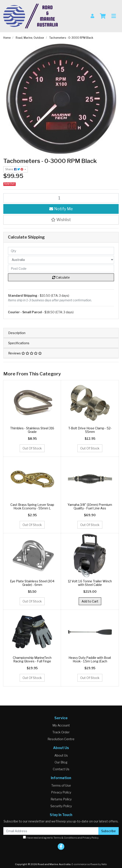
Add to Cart (90, 601)
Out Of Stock (32, 448)
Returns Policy (61, 799)
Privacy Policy (61, 792)
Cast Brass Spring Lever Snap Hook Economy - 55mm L (32, 507)
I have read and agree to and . (61, 837)
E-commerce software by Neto (89, 864)
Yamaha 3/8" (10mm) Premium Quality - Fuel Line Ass (90, 507)
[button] (61, 220)
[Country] (61, 260)
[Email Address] (51, 831)
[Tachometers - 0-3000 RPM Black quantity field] (61, 198)
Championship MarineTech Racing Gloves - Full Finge (32, 660)
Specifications (19, 343)
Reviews (25, 353)
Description (17, 333)
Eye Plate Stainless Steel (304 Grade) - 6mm (32, 583)
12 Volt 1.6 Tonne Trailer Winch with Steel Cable (90, 583)
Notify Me (61, 209)
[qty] (61, 251)
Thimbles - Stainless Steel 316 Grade (32, 430)
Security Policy (61, 806)
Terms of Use (61, 785)
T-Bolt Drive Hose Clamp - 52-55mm (90, 430)
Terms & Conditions (65, 838)
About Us (61, 755)
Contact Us (61, 769)
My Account (61, 725)
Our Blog (61, 762)
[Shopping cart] (103, 16)
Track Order (61, 732)
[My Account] (92, 16)
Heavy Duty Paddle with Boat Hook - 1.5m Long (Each (90, 660)
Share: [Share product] (15, 169)
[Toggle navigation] (114, 16)
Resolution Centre (61, 739)
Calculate (61, 277)
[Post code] (61, 269)
